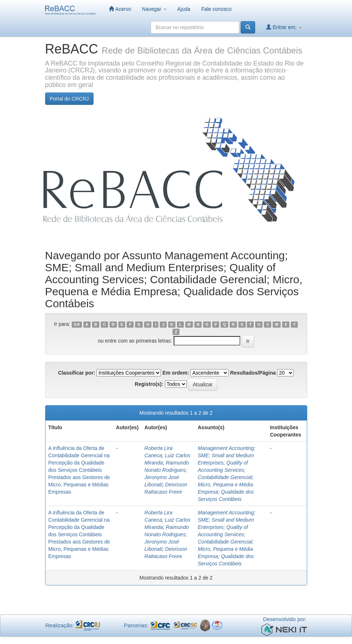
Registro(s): (149, 384)
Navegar (154, 9)
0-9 (77, 324)
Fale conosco (216, 9)
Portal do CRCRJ (69, 99)
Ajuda (184, 9)
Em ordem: (176, 373)
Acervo (120, 9)
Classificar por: (77, 373)
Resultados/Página (253, 373)
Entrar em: (284, 27)
